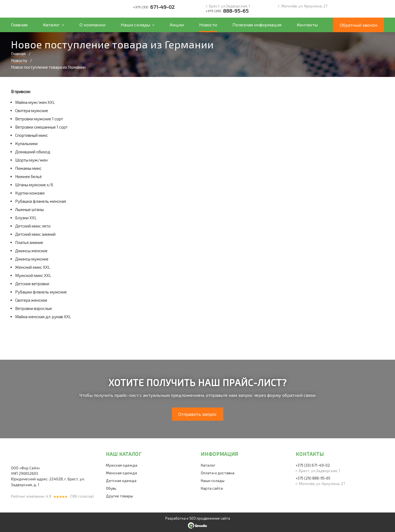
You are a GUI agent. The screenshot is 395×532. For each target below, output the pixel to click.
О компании (92, 25)
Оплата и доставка (218, 473)
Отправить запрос (197, 414)
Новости (208, 25)
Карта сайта (212, 488)
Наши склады (135, 25)
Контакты (307, 25)
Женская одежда (121, 473)
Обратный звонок (359, 25)
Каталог (51, 25)
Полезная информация (257, 25)
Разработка (175, 518)
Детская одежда (121, 481)
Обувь (111, 488)
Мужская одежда (122, 465)
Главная (19, 25)
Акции (177, 25)
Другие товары (119, 496)
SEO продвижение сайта (210, 518)
